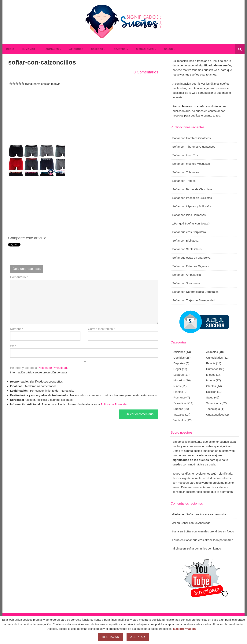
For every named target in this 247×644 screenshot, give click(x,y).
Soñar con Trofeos (184, 181)
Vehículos (180, 420)
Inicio (10, 49)
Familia (211, 363)
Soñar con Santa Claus (187, 249)
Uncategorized (215, 415)
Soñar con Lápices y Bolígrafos (192, 206)
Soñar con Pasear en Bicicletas (192, 198)
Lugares (179, 375)
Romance (179, 397)
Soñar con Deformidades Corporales (195, 292)
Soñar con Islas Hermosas (189, 215)
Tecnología (213, 409)
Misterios (179, 380)
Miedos (211, 375)
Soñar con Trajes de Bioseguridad (194, 300)
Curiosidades (215, 358)
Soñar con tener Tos (185, 155)
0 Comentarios (146, 72)
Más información (184, 629)
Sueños (178, 409)
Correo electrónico (101, 329)
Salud (169, 49)
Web (13, 346)
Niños (177, 386)
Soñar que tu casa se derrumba (206, 514)
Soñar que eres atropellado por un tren (209, 540)
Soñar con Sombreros (186, 283)
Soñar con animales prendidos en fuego (209, 531)
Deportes (179, 363)
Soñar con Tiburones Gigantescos (194, 147)
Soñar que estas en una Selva (191, 258)
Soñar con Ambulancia (186, 275)
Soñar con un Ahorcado (195, 523)
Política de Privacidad (52, 368)
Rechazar (111, 637)
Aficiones (76, 49)
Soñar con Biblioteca (185, 241)
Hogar (177, 369)
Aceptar (138, 637)
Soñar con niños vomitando (204, 548)
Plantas (178, 392)
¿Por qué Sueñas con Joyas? (191, 223)
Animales (52, 49)
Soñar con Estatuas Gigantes (191, 266)
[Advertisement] (84, 113)
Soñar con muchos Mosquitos (191, 164)
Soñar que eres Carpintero (189, 232)
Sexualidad (180, 403)
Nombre (17, 329)
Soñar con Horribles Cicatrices (192, 138)
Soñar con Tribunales (186, 172)
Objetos (120, 49)
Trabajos (179, 415)
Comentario (19, 277)
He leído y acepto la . (84, 365)
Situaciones (145, 49)
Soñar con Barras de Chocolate (192, 189)
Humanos (29, 49)
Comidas (97, 49)
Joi (174, 523)
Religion (211, 392)
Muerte (211, 380)
